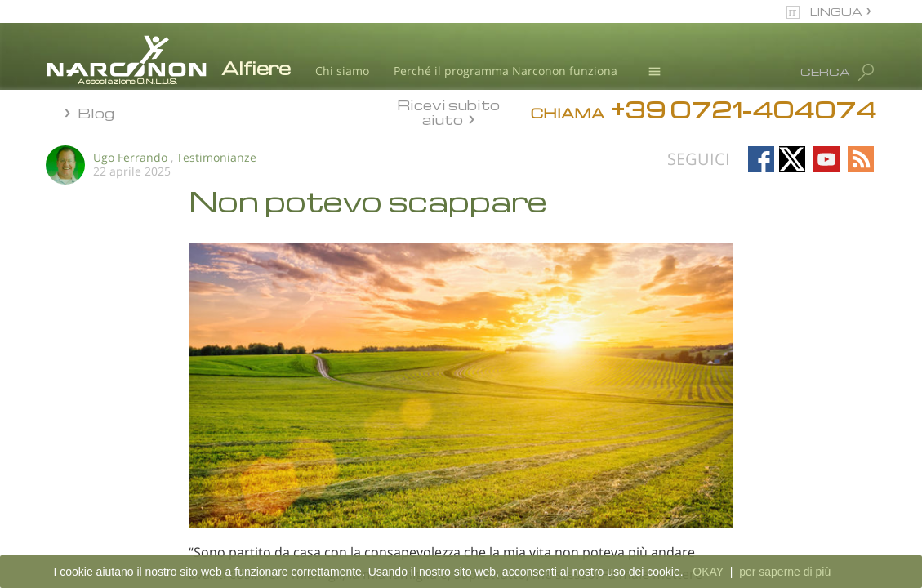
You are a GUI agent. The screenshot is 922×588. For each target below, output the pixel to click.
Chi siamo (342, 71)
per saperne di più (785, 572)
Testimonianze (216, 157)
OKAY (708, 572)
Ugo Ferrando (130, 157)
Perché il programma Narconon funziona (506, 71)
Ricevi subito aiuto (448, 112)
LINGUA (836, 11)
